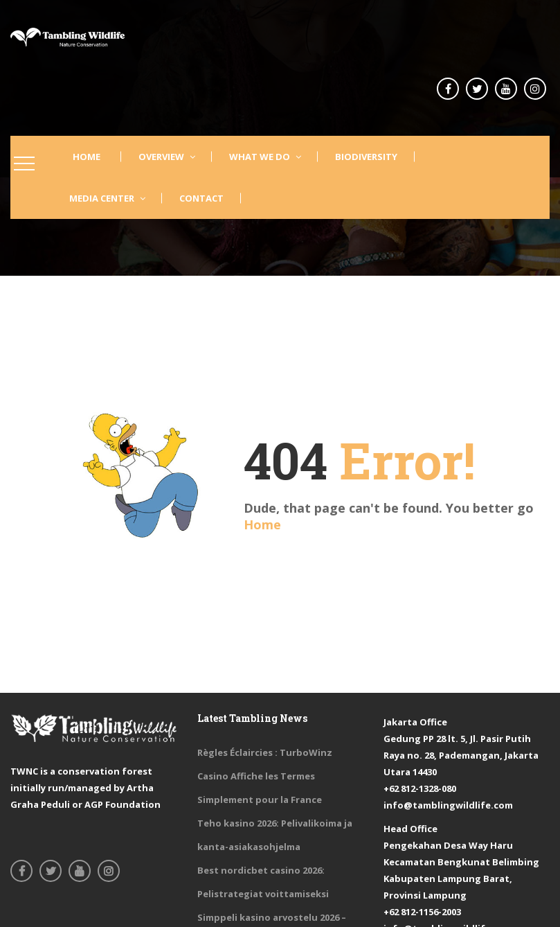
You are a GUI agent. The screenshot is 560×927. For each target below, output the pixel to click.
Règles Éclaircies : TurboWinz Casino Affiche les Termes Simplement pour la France (265, 776)
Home (262, 524)
